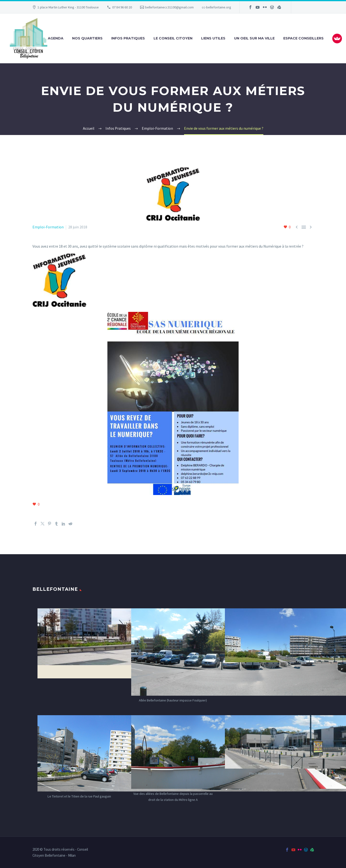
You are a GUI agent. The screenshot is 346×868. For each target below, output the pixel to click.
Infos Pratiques (128, 38)
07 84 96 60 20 (122, 7)
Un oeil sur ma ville (254, 38)
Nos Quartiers (87, 38)
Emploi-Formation (48, 227)
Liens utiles (213, 38)
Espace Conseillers (303, 38)
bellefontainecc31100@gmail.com (169, 7)
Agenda (56, 38)
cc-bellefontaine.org (216, 7)
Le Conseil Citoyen (173, 38)
